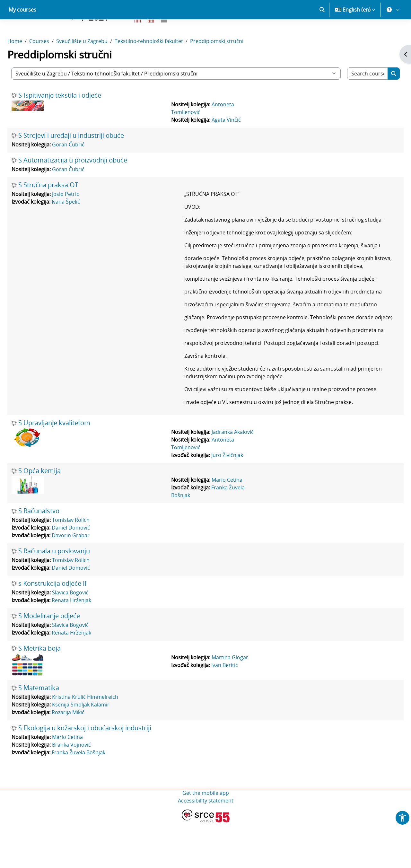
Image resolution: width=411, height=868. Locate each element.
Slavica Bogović (86, 638)
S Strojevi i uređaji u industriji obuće (87, 158)
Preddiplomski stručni (232, 64)
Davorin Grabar (86, 581)
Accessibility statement (206, 846)
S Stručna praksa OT (64, 207)
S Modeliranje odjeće (65, 662)
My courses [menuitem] (22, 32)
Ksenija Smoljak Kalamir (96, 750)
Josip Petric (81, 216)
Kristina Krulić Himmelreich (101, 742)
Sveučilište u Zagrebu (97, 64)
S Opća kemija (55, 516)
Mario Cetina (230, 525)
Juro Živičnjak (230, 501)
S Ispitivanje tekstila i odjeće (75, 118)
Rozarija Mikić (83, 758)
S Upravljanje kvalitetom (70, 469)
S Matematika (54, 733)
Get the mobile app (206, 838)
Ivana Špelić (81, 224)
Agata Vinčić (229, 142)
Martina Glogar (233, 703)
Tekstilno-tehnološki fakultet (164, 64)
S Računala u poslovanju (70, 597)
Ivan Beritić (228, 711)
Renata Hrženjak (87, 646)
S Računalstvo (54, 557)
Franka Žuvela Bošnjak (94, 798)
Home (30, 64)
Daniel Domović (86, 573)
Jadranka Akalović (236, 478)
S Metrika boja (55, 694)
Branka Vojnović (87, 790)
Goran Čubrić (84, 167)
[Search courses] (354, 96)
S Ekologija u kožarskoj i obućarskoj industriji (100, 774)
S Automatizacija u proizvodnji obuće (88, 183)
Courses (55, 64)
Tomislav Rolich (86, 566)
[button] (322, 32)
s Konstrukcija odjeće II (68, 629)
